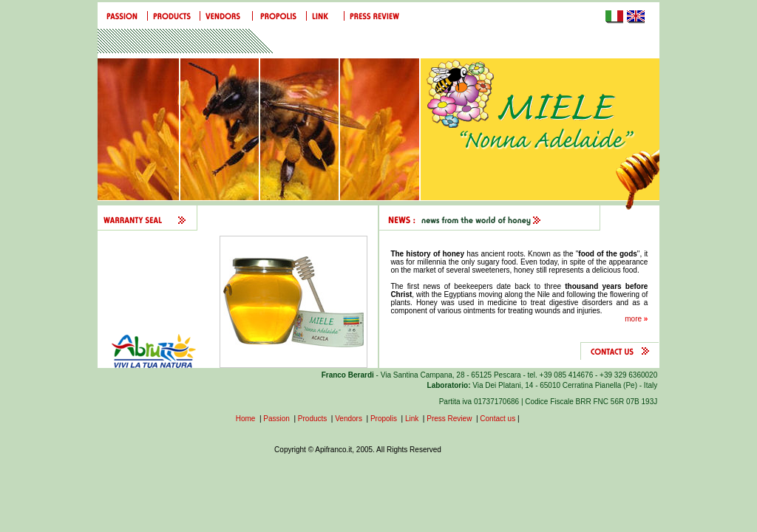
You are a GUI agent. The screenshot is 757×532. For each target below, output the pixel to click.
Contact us (498, 419)
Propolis (384, 419)
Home (246, 419)
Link (413, 419)
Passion (276, 419)
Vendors (349, 419)
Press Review (449, 419)
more (636, 319)
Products (312, 419)
